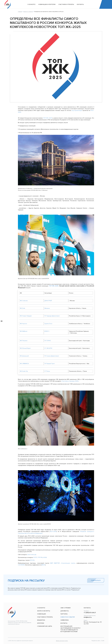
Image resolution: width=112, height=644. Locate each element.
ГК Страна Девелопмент (52, 356)
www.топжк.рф (32, 555)
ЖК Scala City (24, 371)
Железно (47, 308)
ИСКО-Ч (47, 331)
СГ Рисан (47, 371)
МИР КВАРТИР (55, 563)
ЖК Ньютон (23, 324)
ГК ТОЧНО (48, 341)
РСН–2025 (53, 531)
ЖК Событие (24, 301)
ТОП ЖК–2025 (48, 118)
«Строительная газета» (68, 563)
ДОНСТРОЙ (48, 301)
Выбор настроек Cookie (62, 641)
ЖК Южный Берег (25, 348)
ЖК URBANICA (24, 364)
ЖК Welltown (24, 331)
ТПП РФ (40, 557)
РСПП (35, 557)
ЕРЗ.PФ (32, 560)
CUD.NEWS (21, 565)
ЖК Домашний (24, 356)
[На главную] (8, 4)
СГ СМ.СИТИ (48, 348)
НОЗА (45, 557)
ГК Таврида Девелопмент (52, 316)
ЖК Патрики (24, 341)
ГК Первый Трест (50, 364)
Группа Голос (48, 324)
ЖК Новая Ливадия (26, 316)
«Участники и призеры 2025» (70, 381)
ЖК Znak (22, 308)
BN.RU (43, 565)
